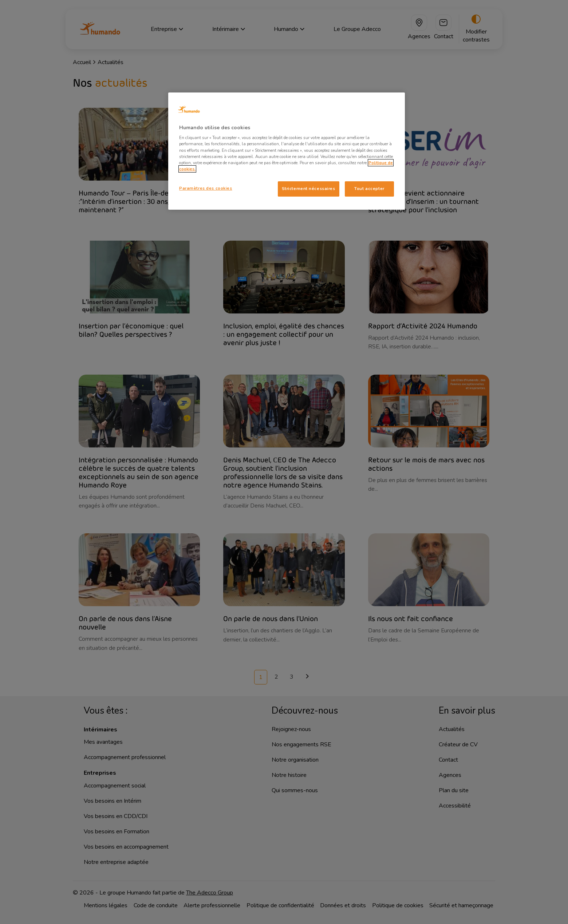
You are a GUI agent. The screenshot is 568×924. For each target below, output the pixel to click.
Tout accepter (369, 189)
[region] (287, 151)
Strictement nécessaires (309, 189)
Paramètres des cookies (206, 188)
